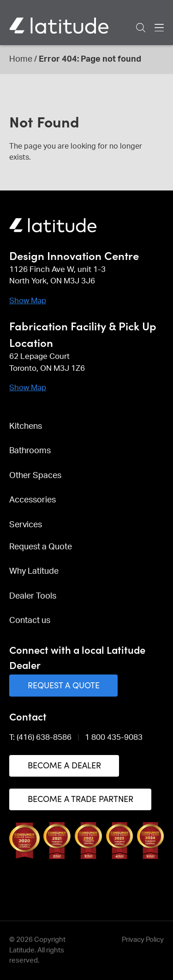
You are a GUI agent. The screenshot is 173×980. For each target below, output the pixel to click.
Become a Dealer (64, 765)
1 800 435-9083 (114, 737)
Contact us (30, 621)
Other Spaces (35, 476)
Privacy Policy (143, 940)
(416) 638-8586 (44, 737)
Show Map (28, 301)
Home (21, 59)
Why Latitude (34, 571)
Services (26, 525)
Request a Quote (41, 547)
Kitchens (26, 427)
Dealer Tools (33, 596)
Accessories (33, 500)
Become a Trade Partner (81, 798)
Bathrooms (30, 451)
